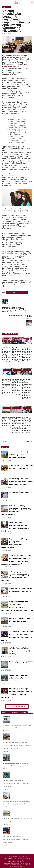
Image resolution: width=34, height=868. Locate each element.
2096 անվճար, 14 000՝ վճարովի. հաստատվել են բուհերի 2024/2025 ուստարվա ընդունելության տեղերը (14, 309)
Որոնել (29, 442)
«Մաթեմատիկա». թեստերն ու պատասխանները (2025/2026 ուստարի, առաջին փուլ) (16, 784)
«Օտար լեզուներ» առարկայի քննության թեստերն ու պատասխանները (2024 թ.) (17, 803)
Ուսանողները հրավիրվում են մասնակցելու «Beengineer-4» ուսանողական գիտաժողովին (7, 387)
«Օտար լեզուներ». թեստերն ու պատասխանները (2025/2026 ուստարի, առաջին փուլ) (16, 839)
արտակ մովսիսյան (12, 293)
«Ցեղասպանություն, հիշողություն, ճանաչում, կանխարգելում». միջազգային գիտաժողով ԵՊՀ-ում (17, 424)
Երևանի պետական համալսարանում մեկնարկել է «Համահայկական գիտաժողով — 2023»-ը (17, 354)
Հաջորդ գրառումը (27, 318)
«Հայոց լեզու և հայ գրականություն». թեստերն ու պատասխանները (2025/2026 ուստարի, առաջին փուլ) (17, 746)
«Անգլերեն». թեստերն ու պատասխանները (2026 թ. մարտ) (18, 820)
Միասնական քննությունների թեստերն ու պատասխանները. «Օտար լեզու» (17, 765)
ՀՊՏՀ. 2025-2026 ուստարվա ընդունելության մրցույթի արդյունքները (18, 726)
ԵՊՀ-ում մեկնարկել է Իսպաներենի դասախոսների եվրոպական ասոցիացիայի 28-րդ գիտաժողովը (27, 424)
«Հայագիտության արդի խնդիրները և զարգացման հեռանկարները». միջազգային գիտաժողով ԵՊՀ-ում (27, 354)
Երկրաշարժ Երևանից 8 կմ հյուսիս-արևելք (20, 316)
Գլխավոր (5, 7)
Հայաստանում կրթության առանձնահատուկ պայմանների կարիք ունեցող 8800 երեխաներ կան (17, 386)
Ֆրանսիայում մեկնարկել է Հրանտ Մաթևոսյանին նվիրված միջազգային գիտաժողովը (7, 422)
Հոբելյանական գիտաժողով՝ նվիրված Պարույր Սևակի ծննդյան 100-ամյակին (7, 354)
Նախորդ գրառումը (7, 312)
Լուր (10, 7)
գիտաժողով (24, 293)
